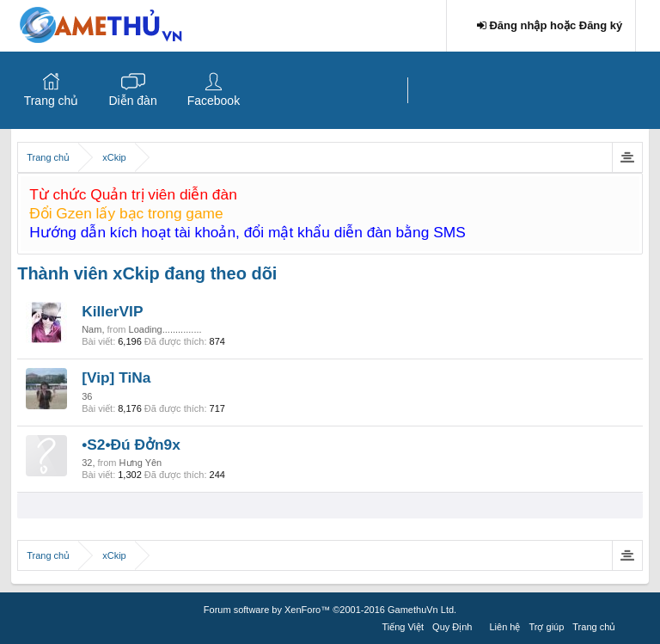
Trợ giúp (546, 627)
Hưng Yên (141, 463)
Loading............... (165, 329)
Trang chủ (52, 101)
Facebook (214, 101)
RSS (630, 624)
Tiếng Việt (403, 627)
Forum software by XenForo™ (330, 610)
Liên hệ (505, 627)
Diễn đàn (132, 101)
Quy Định (452, 627)
